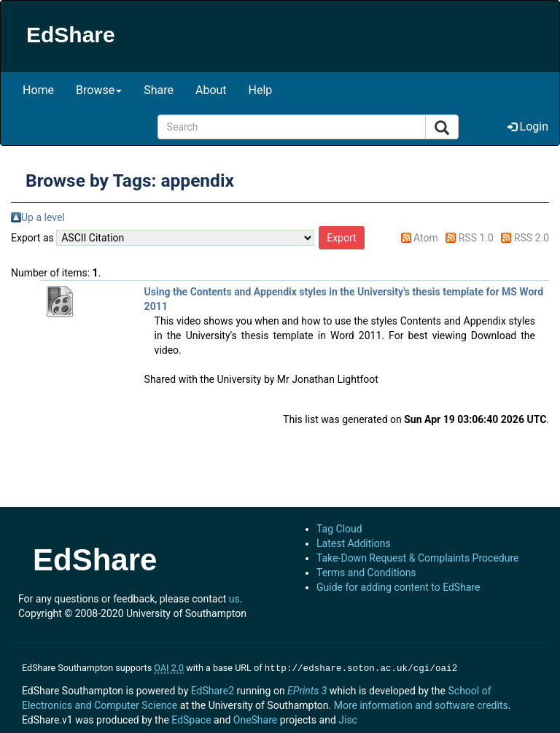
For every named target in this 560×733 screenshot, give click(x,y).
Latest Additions (354, 543)
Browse (99, 90)
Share (159, 90)
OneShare (255, 718)
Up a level (43, 217)
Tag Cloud (339, 529)
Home (38, 90)
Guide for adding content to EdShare (398, 587)
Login (528, 127)
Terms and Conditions (366, 573)
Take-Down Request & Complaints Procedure (417, 558)
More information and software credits (421, 704)
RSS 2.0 (532, 238)
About (211, 90)
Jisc (348, 718)
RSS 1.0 (476, 238)
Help (261, 90)
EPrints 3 (307, 689)
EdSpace (191, 718)
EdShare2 (213, 689)
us (234, 599)
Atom (426, 238)
